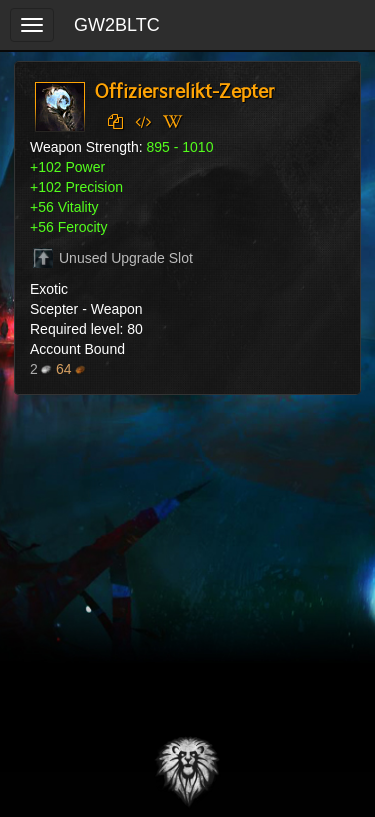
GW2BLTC (117, 25)
